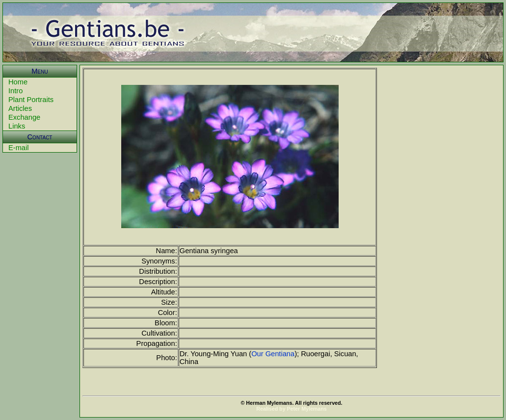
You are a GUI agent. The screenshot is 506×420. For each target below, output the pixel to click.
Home (18, 82)
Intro (15, 91)
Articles (20, 108)
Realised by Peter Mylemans (291, 409)
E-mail (19, 148)
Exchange (24, 117)
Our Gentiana (273, 354)
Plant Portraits (31, 100)
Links (17, 126)
